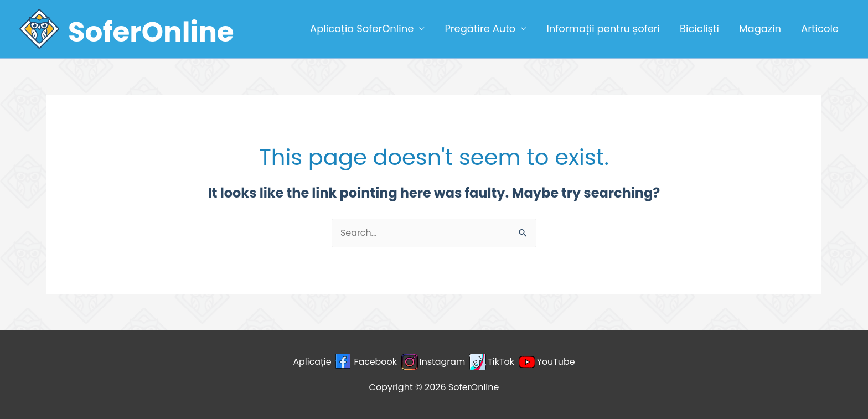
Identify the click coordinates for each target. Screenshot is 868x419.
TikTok (502, 362)
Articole (820, 29)
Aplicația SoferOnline (362, 29)
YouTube (557, 362)
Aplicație (312, 362)
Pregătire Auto (480, 29)
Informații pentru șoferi (603, 29)
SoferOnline (151, 32)
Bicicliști (699, 29)
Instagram (443, 362)
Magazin (760, 29)
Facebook (375, 362)
